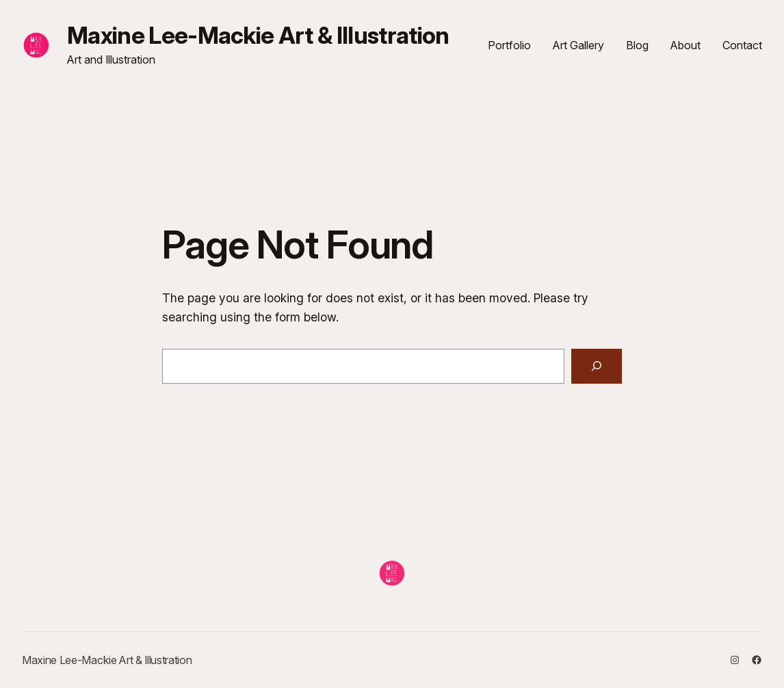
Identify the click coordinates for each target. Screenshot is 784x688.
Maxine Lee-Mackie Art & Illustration (258, 35)
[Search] (597, 366)
